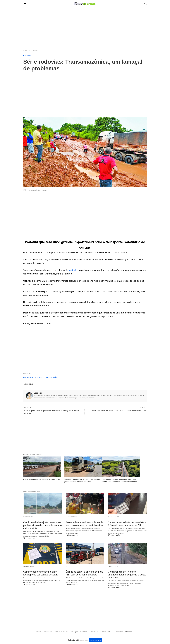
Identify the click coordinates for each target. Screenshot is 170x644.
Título (26, 51)
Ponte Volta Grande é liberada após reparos (41, 479)
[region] (85, 27)
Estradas (34, 51)
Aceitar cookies (95, 640)
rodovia (74, 270)
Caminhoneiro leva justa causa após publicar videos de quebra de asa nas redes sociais (43, 525)
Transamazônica (51, 377)
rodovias (39, 377)
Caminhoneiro (29, 517)
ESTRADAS (28, 377)
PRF (67, 566)
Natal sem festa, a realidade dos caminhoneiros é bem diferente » (119, 411)
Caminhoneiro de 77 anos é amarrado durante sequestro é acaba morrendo (127, 575)
